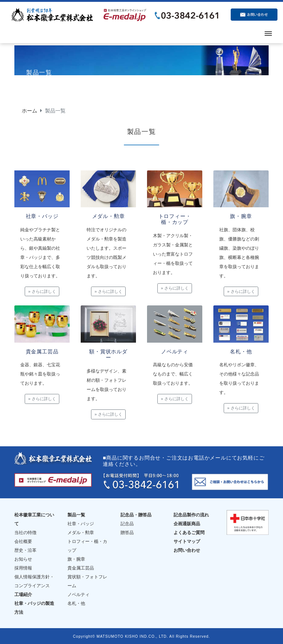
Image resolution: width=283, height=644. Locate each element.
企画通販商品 (187, 523)
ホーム (29, 111)
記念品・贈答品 (136, 514)
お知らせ (23, 558)
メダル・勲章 (81, 532)
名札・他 (76, 603)
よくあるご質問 (189, 532)
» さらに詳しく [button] (42, 291)
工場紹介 (23, 594)
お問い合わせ (187, 550)
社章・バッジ (81, 523)
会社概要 (23, 541)
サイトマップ (187, 541)
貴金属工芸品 (81, 567)
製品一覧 (76, 514)
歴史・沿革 (25, 550)
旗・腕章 (76, 558)
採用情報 (23, 567)
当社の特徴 (25, 532)
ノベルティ (78, 594)
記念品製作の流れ (191, 514)
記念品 (127, 523)
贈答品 (127, 532)
